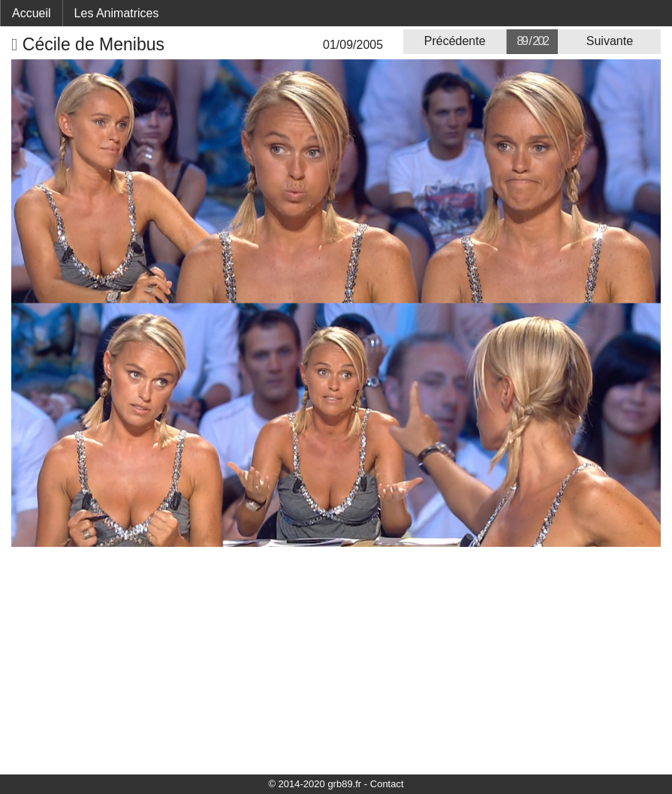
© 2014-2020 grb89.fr (315, 784)
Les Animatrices (117, 13)
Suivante (610, 41)
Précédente (455, 41)
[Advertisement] (336, 660)
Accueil (32, 13)
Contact (387, 784)
